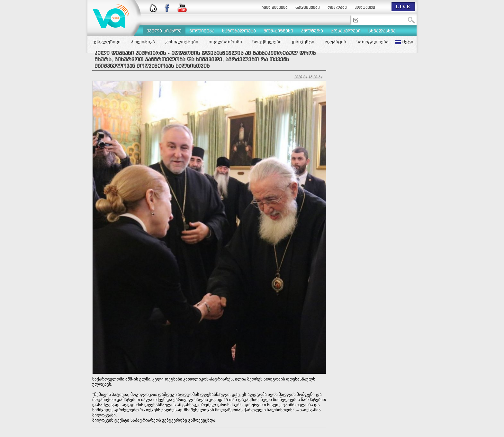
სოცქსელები (267, 42)
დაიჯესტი (303, 42)
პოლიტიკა (143, 42)
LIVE (403, 7)
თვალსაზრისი (225, 42)
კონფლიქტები (182, 42)
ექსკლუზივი (107, 42)
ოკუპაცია (335, 42)
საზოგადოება (373, 42)
